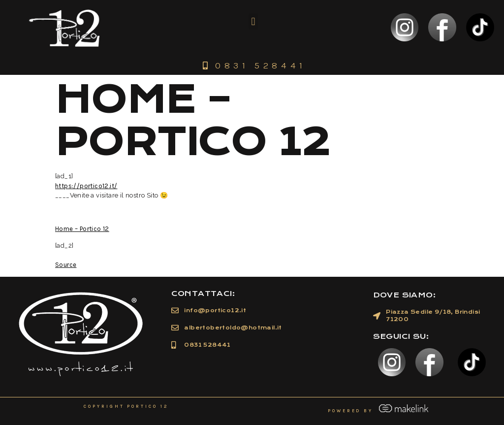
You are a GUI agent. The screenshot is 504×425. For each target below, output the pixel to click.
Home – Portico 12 (82, 229)
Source (66, 265)
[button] (253, 21)
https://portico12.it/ (86, 186)
